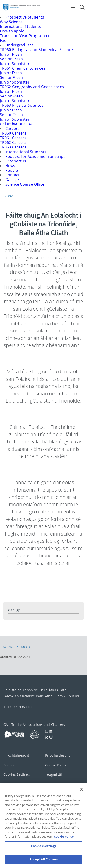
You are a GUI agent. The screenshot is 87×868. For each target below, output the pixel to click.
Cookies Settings (17, 774)
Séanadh (11, 765)
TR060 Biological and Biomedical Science (37, 50)
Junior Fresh (11, 54)
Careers (12, 129)
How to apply (12, 31)
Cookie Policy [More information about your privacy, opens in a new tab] (64, 841)
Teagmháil (54, 774)
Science (9, 647)
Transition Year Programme (25, 36)
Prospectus (16, 161)
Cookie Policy (56, 765)
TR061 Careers (13, 138)
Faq (3, 40)
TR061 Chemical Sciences (23, 68)
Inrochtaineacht (16, 755)
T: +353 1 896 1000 (18, 707)
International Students (21, 26)
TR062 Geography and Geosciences (32, 87)
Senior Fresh (11, 59)
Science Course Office (25, 184)
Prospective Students (25, 17)
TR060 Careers (13, 133)
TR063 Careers (13, 147)
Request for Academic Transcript (35, 156)
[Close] (81, 793)
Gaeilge (12, 180)
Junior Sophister (15, 64)
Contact (12, 175)
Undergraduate (19, 45)
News (10, 166)
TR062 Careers (13, 142)
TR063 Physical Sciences (22, 105)
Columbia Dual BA (16, 124)
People (12, 170)
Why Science (11, 22)
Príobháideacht (58, 755)
